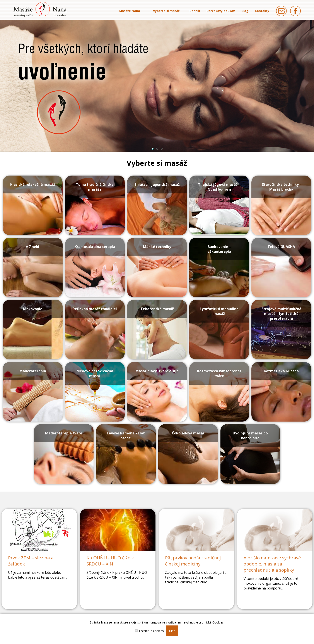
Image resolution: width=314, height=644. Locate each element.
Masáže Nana (130, 11)
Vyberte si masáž (166, 11)
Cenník (195, 11)
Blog (245, 11)
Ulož (172, 631)
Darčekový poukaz (221, 11)
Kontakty (262, 11)
